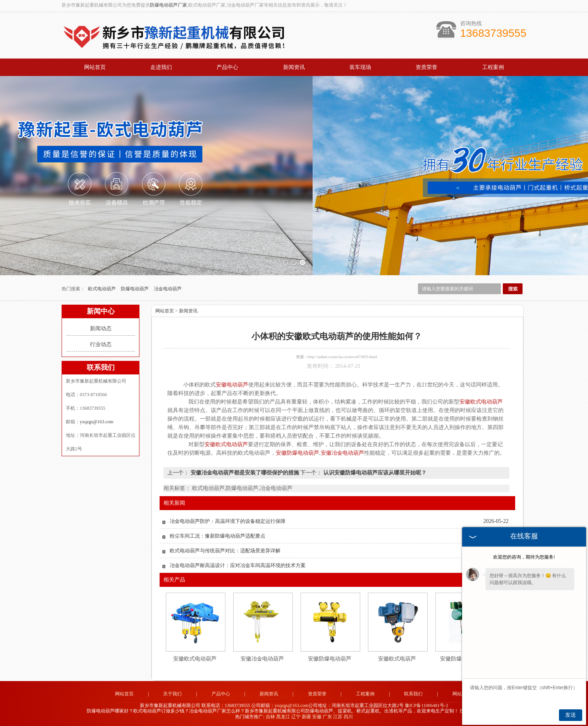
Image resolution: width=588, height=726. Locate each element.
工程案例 (493, 67)
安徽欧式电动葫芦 (195, 659)
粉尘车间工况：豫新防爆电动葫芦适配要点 (217, 536)
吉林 (270, 717)
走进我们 (161, 67)
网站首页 (95, 67)
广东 (327, 717)
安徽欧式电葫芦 (397, 659)
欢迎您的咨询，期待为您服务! (524, 557)
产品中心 (227, 67)
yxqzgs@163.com (97, 422)
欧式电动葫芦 (102, 289)
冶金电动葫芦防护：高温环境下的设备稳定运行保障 (228, 521)
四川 (348, 717)
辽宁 (296, 717)
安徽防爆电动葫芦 (330, 659)
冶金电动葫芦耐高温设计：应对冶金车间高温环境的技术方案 (238, 565)
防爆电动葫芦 (135, 289)
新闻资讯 (294, 67)
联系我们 (413, 694)
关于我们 (172, 694)
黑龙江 (283, 717)
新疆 (306, 717)
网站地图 (462, 694)
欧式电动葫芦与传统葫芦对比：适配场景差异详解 (225, 551)
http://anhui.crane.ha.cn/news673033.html (342, 357)
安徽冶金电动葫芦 (262, 659)
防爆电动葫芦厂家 (168, 5)
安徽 (317, 717)
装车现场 (360, 67)
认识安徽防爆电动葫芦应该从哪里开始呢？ (374, 473)
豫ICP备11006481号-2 (426, 705)
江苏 (338, 717)
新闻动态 (101, 329)
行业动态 (101, 344)
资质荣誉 (426, 67)
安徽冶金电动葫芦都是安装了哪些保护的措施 (245, 473)
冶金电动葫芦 (168, 289)
